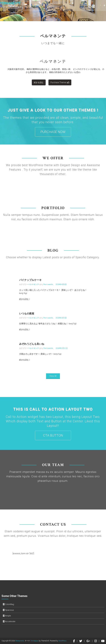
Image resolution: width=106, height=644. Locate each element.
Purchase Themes (60, 82)
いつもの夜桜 (27, 314)
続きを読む (39, 82)
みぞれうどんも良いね (32, 344)
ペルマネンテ (53, 61)
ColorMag (10, 604)
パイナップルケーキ (30, 280)
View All (53, 376)
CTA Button (53, 435)
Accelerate (10, 621)
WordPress (62, 641)
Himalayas (34, 641)
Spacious (9, 610)
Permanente (10, 3)
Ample (8, 616)
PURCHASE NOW (53, 132)
